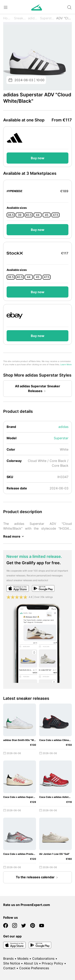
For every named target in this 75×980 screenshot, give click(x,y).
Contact (9, 968)
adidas (33, 18)
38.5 (11, 215)
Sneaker (20, 18)
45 (47, 215)
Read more (14, 536)
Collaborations (43, 959)
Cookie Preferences (34, 968)
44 (38, 215)
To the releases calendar (38, 878)
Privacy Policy (52, 963)
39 (20, 215)
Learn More (66, 365)
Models (23, 959)
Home (8, 18)
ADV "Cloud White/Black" (64, 18)
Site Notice (12, 963)
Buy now (38, 158)
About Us (31, 963)
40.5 (29, 215)
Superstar (47, 18)
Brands (8, 959)
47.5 (56, 215)
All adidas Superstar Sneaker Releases (38, 389)
